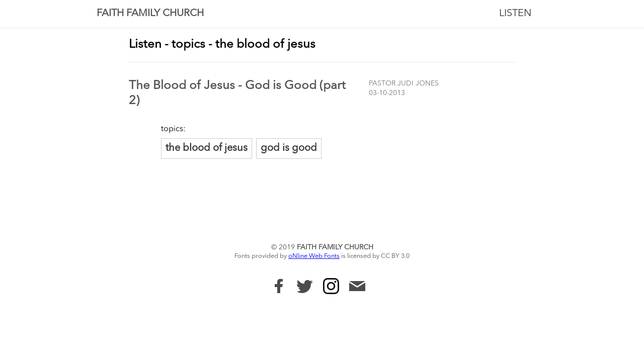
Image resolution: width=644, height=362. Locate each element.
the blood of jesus (207, 148)
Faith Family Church (150, 14)
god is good (289, 148)
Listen (515, 14)
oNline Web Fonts (314, 256)
